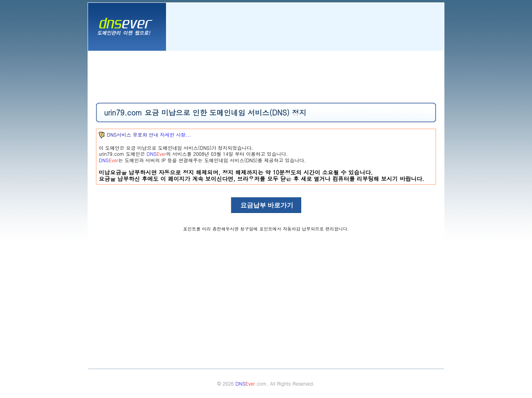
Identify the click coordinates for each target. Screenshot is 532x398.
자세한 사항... (176, 134)
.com (251, 383)
